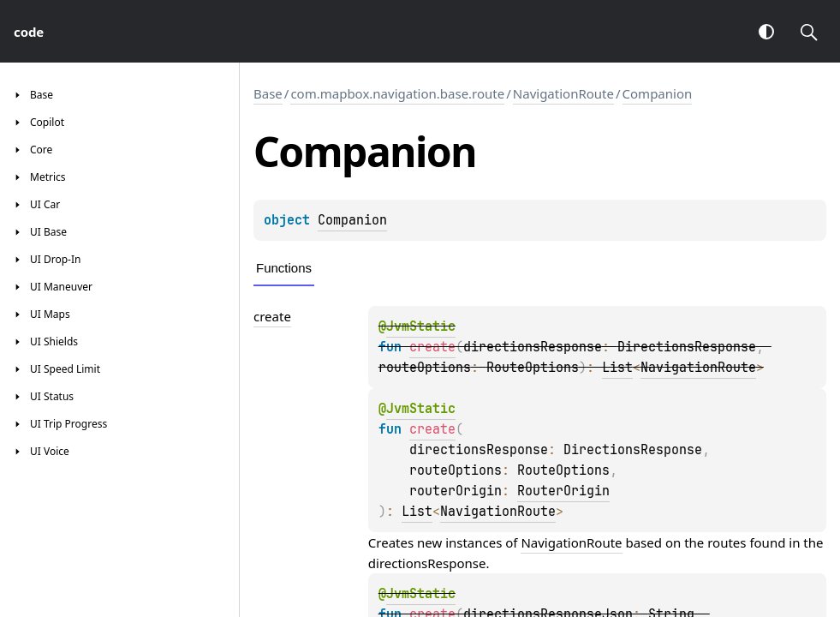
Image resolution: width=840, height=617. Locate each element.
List (617, 368)
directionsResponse (427, 563)
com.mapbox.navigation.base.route (397, 93)
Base (268, 93)
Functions (284, 268)
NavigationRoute (563, 93)
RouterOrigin (563, 491)
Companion (658, 93)
